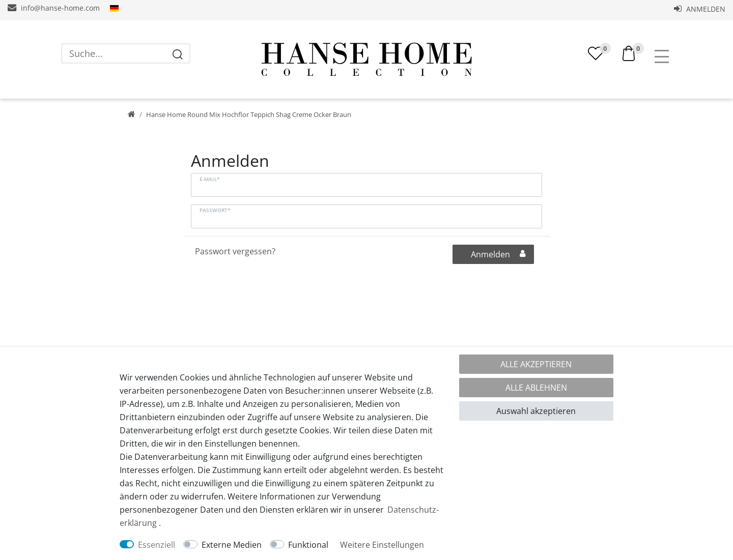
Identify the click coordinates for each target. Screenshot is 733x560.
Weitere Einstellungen (382, 545)
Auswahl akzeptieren (536, 411)
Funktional (308, 545)
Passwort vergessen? (235, 251)
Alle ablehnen (536, 388)
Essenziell (157, 545)
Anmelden (700, 9)
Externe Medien (232, 545)
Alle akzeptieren (536, 364)
